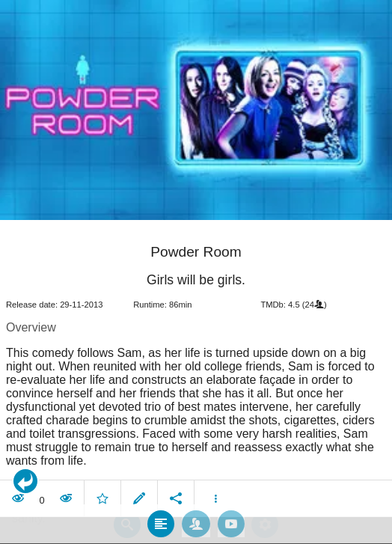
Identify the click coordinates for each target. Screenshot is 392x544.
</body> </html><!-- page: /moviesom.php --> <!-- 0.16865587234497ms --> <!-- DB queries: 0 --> (196, 272)
